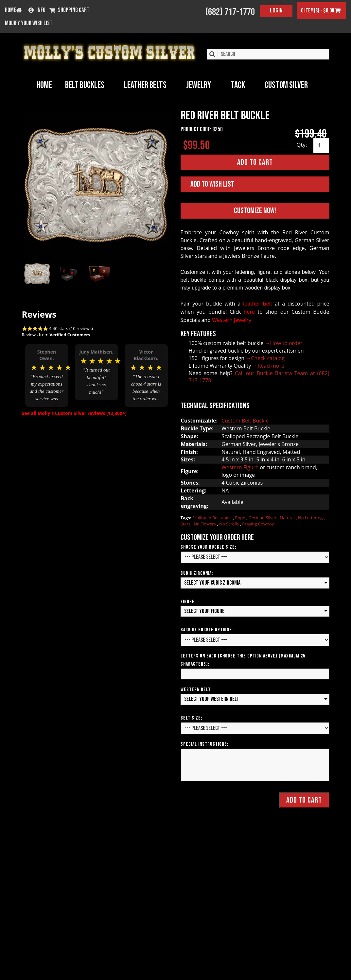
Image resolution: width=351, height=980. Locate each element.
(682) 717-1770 (230, 12)
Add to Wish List (212, 184)
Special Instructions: (204, 744)
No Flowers (205, 524)
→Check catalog (265, 358)
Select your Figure (204, 611)
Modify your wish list (29, 24)
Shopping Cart (69, 11)
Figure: (188, 601)
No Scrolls (230, 524)
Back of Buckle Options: (207, 630)
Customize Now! (255, 210)
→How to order (284, 343)
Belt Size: (191, 718)
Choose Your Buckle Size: (208, 547)
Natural (288, 518)
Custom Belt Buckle (245, 421)
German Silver (263, 518)
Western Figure (240, 467)
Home (44, 85)
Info (37, 11)
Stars (186, 524)
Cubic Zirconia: (197, 573)
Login (276, 10)
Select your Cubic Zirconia (212, 583)
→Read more (268, 365)
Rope (241, 518)
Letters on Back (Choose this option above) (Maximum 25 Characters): (243, 660)
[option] (47, 375)
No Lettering (311, 518)
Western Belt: (196, 690)
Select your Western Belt (212, 699)
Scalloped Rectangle (213, 518)
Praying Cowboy (258, 524)
